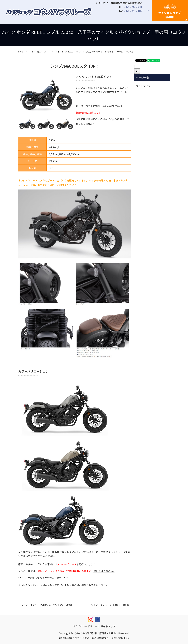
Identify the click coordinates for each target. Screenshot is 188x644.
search (150, 13)
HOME (21, 52)
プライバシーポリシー (85, 626)
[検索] (137, 71)
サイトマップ (143, 86)
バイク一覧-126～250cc (39, 52)
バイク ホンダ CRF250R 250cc (110, 605)
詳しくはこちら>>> (104, 571)
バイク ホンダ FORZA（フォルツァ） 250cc (46, 605)
